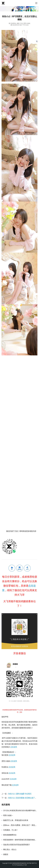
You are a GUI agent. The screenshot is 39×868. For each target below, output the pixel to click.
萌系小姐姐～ (8, 815)
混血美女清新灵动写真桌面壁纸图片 (17, 845)
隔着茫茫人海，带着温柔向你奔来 (16, 820)
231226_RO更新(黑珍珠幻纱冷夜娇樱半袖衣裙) (20, 811)
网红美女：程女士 (10, 850)
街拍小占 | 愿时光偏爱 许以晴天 (20, 794)
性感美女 (14, 23)
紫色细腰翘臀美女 (10, 835)
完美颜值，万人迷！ (11, 830)
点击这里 (14, 747)
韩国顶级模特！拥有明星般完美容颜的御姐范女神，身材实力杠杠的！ (20, 840)
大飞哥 (25, 865)
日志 (22, 23)
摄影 (18, 23)
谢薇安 (6, 854)
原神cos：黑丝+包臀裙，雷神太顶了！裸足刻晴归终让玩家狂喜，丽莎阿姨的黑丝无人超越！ (20, 825)
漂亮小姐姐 (27, 23)
